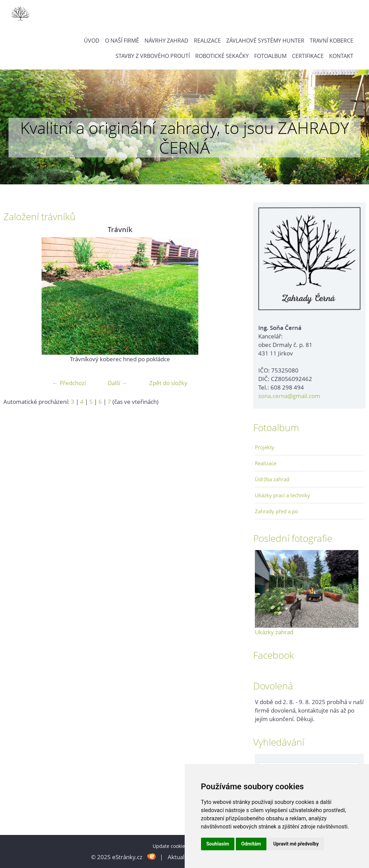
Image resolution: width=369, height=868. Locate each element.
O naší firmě (122, 41)
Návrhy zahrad (166, 41)
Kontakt (341, 56)
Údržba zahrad (272, 479)
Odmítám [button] (251, 844)
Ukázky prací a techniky (282, 495)
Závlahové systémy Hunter (265, 41)
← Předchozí (69, 383)
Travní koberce (332, 41)
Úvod (92, 41)
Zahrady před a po (276, 511)
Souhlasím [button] (218, 844)
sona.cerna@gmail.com (289, 396)
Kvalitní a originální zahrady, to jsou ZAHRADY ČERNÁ (184, 138)
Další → (118, 383)
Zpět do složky (168, 383)
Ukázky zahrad (274, 632)
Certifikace (308, 56)
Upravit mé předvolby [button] (296, 844)
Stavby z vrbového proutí (153, 56)
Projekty (265, 447)
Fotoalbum (270, 56)
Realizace (207, 41)
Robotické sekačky (222, 56)
